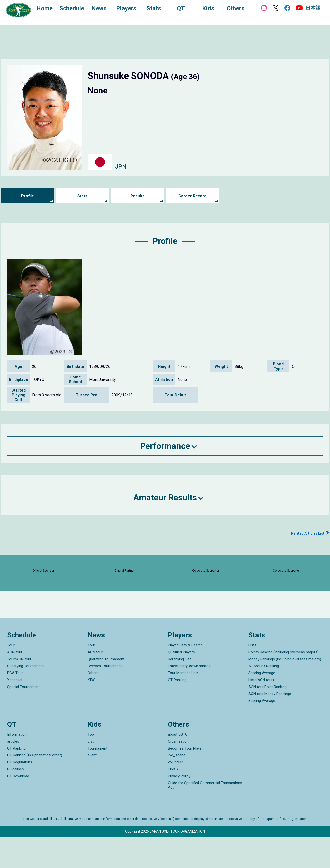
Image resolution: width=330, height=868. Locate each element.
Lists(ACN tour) (261, 711)
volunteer (176, 793)
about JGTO (178, 765)
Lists (252, 676)
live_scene (177, 786)
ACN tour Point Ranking (267, 718)
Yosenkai (15, 711)
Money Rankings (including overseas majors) (285, 690)
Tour (11, 676)
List (91, 772)
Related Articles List (303, 533)
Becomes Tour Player (185, 779)
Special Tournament (23, 718)
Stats (82, 196)
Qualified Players (181, 683)
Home (49, 9)
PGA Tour (15, 704)
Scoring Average (262, 704)
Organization (178, 772)
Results (138, 196)
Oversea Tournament (105, 697)
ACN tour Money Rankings (270, 724)
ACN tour (15, 683)
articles (13, 772)
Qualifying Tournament (26, 697)
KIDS (91, 711)
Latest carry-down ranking (189, 697)
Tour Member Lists (183, 704)
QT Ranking (177, 711)
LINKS (173, 800)
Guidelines (16, 800)
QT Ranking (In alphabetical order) (35, 786)
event (92, 786)
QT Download (18, 807)
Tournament (98, 779)
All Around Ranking (264, 697)
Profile (27, 196)
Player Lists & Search (185, 676)
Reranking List (179, 690)
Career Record (193, 196)
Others (93, 704)
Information (17, 765)
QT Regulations (20, 793)
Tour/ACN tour (19, 690)
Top (91, 765)
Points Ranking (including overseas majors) (283, 683)
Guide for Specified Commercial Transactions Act (205, 816)
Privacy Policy (179, 807)
